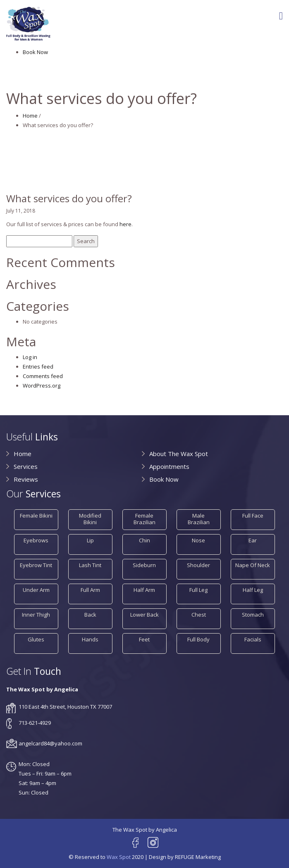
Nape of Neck (253, 565)
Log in (30, 357)
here (125, 224)
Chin (144, 540)
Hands (90, 639)
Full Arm (90, 590)
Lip (90, 540)
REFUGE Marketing (198, 857)
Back (90, 615)
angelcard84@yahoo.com (50, 743)
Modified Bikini (90, 519)
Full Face (253, 516)
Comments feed (43, 376)
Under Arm (36, 590)
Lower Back (144, 615)
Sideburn (144, 565)
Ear (253, 540)
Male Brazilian (199, 519)
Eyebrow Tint (36, 565)
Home (30, 116)
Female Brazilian (144, 519)
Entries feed (38, 367)
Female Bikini (36, 516)
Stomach (253, 615)
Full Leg (198, 590)
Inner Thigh (36, 615)
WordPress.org (42, 386)
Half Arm (144, 590)
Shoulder (198, 565)
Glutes (36, 639)
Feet (144, 639)
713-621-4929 (35, 723)
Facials (253, 639)
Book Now (35, 52)
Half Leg (253, 590)
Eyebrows (36, 540)
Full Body (198, 639)
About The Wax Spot (179, 454)
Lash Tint (90, 565)
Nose (198, 540)
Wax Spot (119, 857)
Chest (199, 615)
